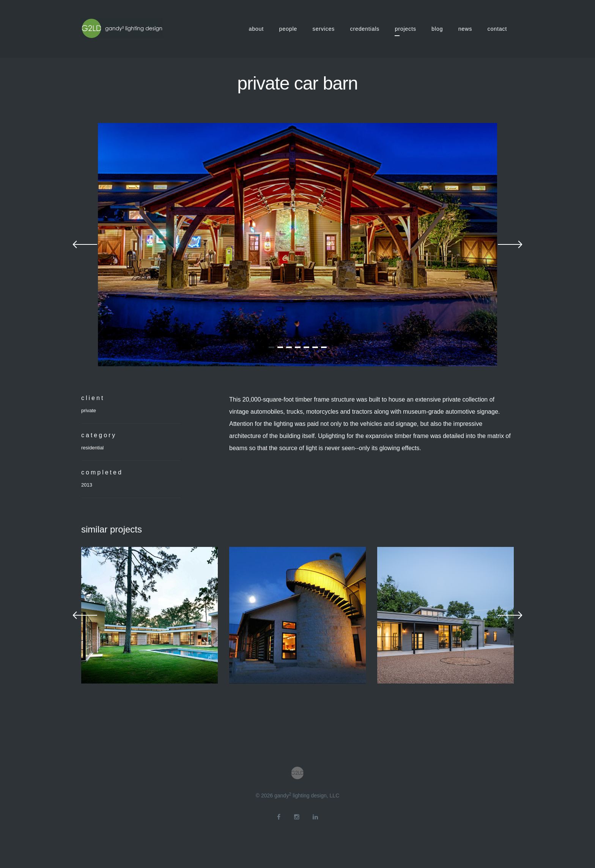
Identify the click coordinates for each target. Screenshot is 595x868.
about (256, 29)
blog (437, 29)
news (465, 29)
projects (405, 29)
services (324, 29)
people (288, 29)
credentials (365, 29)
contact (497, 29)
